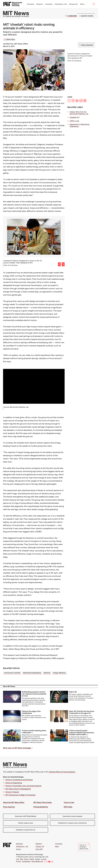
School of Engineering (14, 783)
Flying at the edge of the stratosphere (31, 712)
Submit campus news (26, 823)
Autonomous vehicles (12, 673)
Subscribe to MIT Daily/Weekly (26, 816)
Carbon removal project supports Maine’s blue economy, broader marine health (81, 733)
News (57, 846)
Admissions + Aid (61, 4)
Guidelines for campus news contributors (72, 823)
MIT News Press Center (43, 802)
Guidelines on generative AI (26, 830)
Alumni (18, 849)
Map (22, 859)
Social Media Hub (37, 861)
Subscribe (72, 16)
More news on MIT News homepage (17, 748)
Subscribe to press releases (72, 816)
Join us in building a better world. (84, 847)
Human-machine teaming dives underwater (34, 732)
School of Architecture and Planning (19, 780)
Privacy (19, 861)
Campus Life (73, 4)
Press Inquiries (9, 807)
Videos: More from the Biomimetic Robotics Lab (79, 113)
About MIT (39, 849)
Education (31, 4)
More (83, 4)
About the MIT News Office (14, 802)
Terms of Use (69, 802)
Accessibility (26, 861)
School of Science (12, 792)
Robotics (47, 673)
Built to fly (73, 692)
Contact (44, 859)
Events (26, 859)
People (32, 859)
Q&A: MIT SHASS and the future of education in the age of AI (82, 712)
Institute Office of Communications (62, 772)
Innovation (49, 4)
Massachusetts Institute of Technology (29, 855)
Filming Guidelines (41, 807)
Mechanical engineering (32, 673)
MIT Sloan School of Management (18, 789)
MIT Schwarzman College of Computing (20, 795)
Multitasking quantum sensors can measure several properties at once (34, 694)
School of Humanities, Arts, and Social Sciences (23, 786)
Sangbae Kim (75, 117)
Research (40, 4)
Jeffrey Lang (74, 121)
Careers (38, 859)
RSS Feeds (68, 807)
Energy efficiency (59, 673)
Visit (18, 859)
